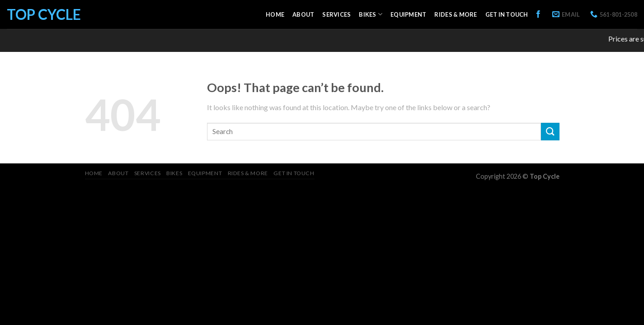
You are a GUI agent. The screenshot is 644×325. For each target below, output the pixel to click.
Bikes (371, 14)
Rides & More (456, 14)
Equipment (408, 14)
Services (336, 14)
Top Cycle (44, 14)
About (303, 14)
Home (275, 14)
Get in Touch (507, 14)
